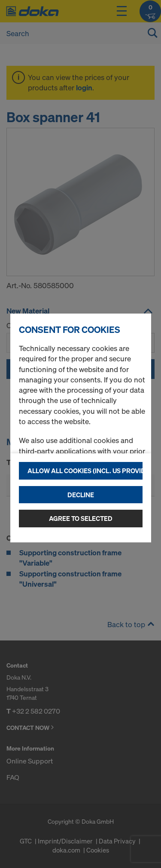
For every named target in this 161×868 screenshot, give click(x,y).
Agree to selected (81, 518)
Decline (81, 495)
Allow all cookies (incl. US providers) (85, 471)
